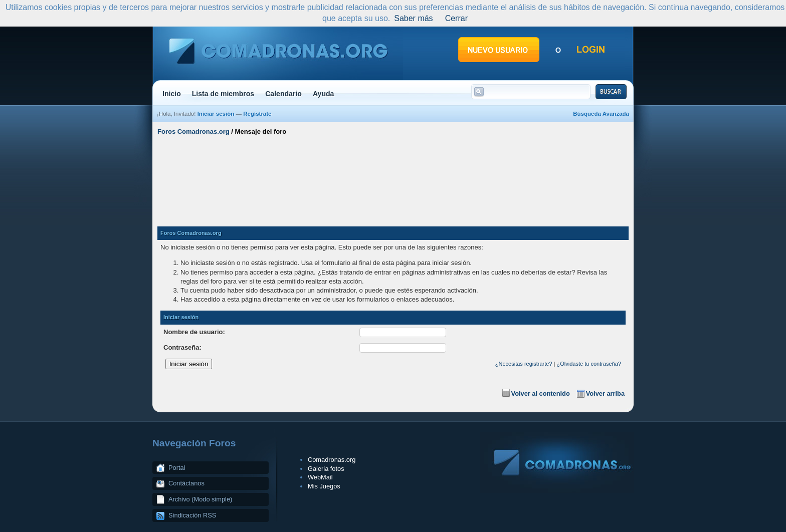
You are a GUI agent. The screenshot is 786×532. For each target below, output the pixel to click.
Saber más (413, 18)
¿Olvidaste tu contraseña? (589, 364)
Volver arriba (605, 393)
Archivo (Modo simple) (200, 499)
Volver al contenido (541, 393)
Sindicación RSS (192, 515)
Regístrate (257, 114)
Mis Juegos (324, 486)
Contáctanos (186, 483)
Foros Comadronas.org (193, 131)
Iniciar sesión (216, 114)
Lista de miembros (223, 94)
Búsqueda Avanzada (601, 114)
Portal (177, 468)
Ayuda (324, 94)
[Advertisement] (393, 177)
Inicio (172, 94)
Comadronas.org (332, 460)
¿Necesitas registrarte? (524, 364)
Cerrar (456, 18)
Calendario (283, 94)
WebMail (320, 477)
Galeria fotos (326, 469)
